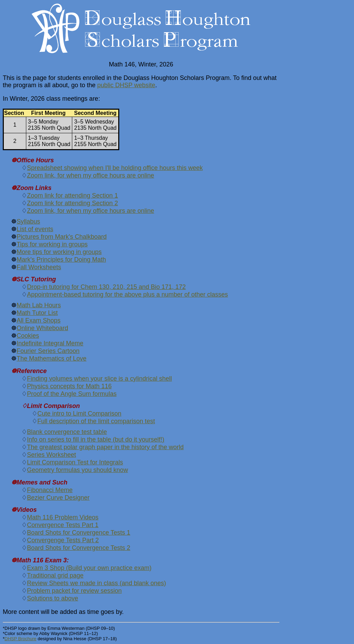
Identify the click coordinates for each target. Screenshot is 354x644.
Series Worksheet (52, 455)
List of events (35, 229)
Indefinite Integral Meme (50, 343)
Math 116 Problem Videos (63, 517)
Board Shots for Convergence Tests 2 (79, 548)
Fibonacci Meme (50, 490)
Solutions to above (53, 598)
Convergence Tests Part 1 (63, 525)
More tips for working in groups (59, 252)
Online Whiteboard (42, 328)
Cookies (28, 336)
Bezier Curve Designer (58, 498)
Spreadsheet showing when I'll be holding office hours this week (115, 168)
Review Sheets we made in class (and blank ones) (96, 583)
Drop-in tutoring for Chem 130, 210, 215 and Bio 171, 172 (106, 287)
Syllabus (28, 221)
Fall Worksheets (39, 267)
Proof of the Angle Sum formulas (72, 394)
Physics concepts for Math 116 (69, 386)
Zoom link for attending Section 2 (72, 203)
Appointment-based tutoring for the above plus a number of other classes (127, 294)
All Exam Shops (39, 320)
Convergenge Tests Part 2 (63, 540)
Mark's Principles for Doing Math (61, 260)
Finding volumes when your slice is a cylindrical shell (99, 379)
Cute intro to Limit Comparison (79, 414)
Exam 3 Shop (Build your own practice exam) (89, 568)
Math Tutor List (37, 313)
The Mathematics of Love (52, 359)
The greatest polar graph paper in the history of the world (105, 447)
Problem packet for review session (74, 591)
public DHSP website (126, 85)
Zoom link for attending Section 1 (72, 196)
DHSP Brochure (20, 639)
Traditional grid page (55, 575)
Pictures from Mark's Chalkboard (62, 237)
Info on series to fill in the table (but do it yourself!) (96, 439)
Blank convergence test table (67, 432)
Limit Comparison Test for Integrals (75, 462)
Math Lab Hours (39, 305)
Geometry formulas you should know (77, 470)
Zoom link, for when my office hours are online (91, 175)
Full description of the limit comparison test (96, 421)
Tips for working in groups (52, 244)
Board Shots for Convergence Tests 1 (79, 533)
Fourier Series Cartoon (48, 351)
